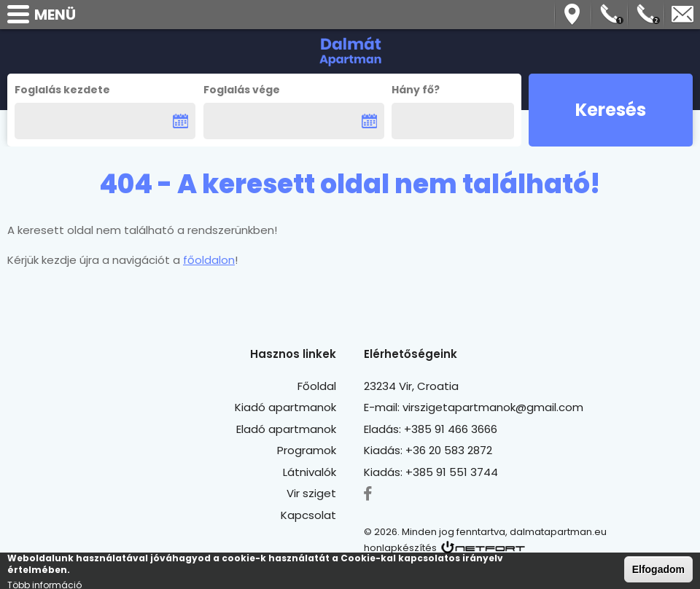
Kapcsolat (308, 515)
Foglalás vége (242, 90)
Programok (307, 450)
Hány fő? (416, 90)
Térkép (573, 15)
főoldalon (209, 260)
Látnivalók (310, 472)
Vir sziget (311, 493)
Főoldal (317, 386)
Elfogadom (658, 571)
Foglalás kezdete (62, 90)
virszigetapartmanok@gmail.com (682, 15)
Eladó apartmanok (286, 429)
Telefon (610, 15)
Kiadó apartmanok (285, 407)
